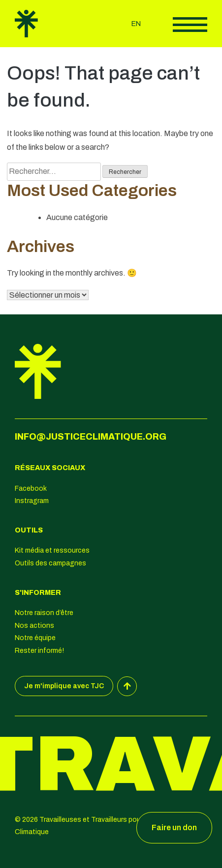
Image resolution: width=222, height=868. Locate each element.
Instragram (32, 501)
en (136, 24)
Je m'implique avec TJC (64, 686)
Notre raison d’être (44, 613)
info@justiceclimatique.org (91, 437)
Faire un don (174, 827)
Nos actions (34, 626)
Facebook (31, 489)
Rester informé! (39, 651)
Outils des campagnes (50, 563)
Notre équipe (35, 638)
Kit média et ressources (52, 550)
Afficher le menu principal (190, 25)
